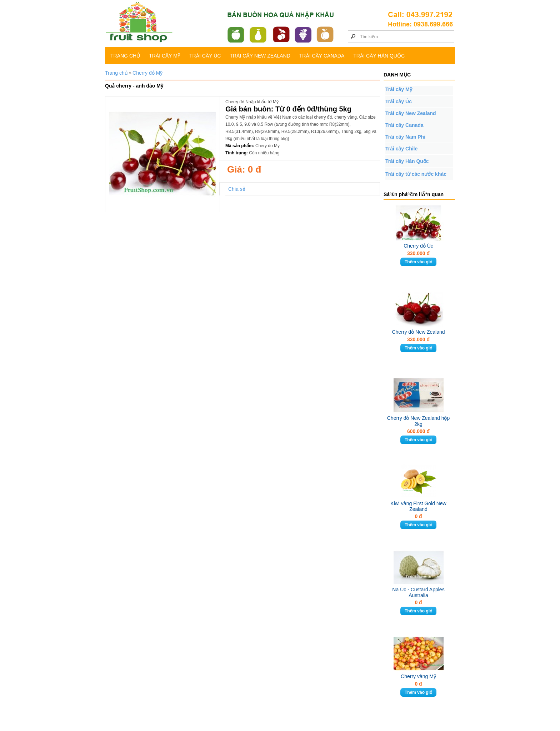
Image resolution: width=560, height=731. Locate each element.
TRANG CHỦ (125, 56)
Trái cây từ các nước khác (416, 174)
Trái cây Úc (205, 56)
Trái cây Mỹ (165, 56)
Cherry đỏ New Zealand (418, 332)
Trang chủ (116, 73)
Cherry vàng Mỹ (418, 676)
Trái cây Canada (322, 56)
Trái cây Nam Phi (405, 137)
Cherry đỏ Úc (418, 246)
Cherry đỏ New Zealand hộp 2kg (419, 421)
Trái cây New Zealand (260, 56)
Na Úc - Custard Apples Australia (418, 592)
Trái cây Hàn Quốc (379, 56)
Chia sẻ (237, 189)
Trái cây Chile (401, 149)
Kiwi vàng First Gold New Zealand (418, 506)
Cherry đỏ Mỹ (147, 73)
